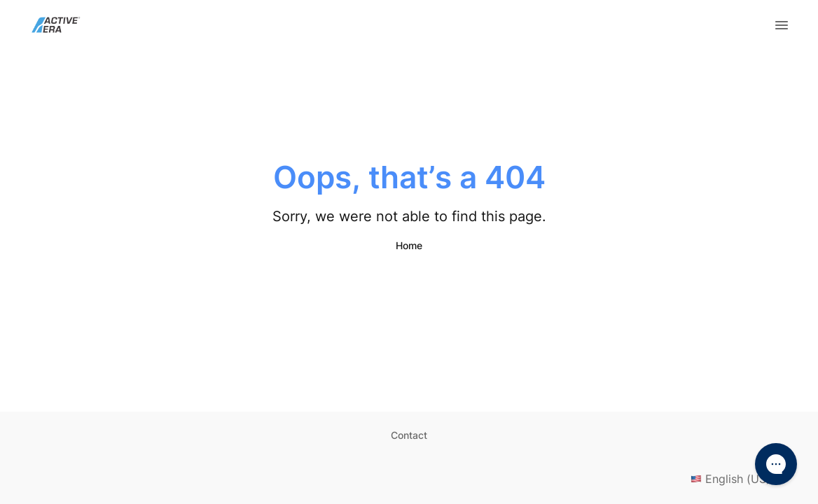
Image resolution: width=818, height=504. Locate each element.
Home (409, 245)
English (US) (740, 479)
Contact (409, 435)
